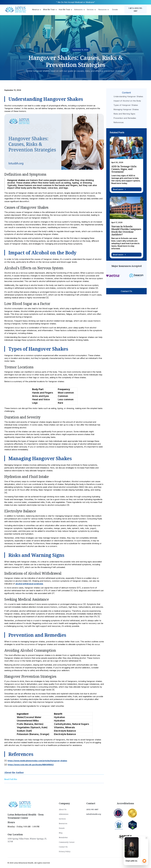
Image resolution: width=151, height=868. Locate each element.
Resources (63, 823)
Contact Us (126, 291)
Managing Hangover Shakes (126, 109)
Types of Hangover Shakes (126, 105)
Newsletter (63, 837)
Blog (61, 833)
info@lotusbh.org (94, 814)
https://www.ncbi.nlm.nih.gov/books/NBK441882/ (31, 765)
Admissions (64, 814)
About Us (63, 809)
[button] (36, 10)
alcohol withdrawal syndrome (29, 584)
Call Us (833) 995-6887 (136, 10)
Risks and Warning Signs (124, 114)
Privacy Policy (65, 851)
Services (62, 819)
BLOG (65, 50)
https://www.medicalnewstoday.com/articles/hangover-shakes (37, 761)
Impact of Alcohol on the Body (127, 101)
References (119, 122)
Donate (115, 10)
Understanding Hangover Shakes (128, 96)
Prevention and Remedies (125, 118)
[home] (16, 10)
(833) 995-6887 (92, 809)
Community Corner (67, 842)
